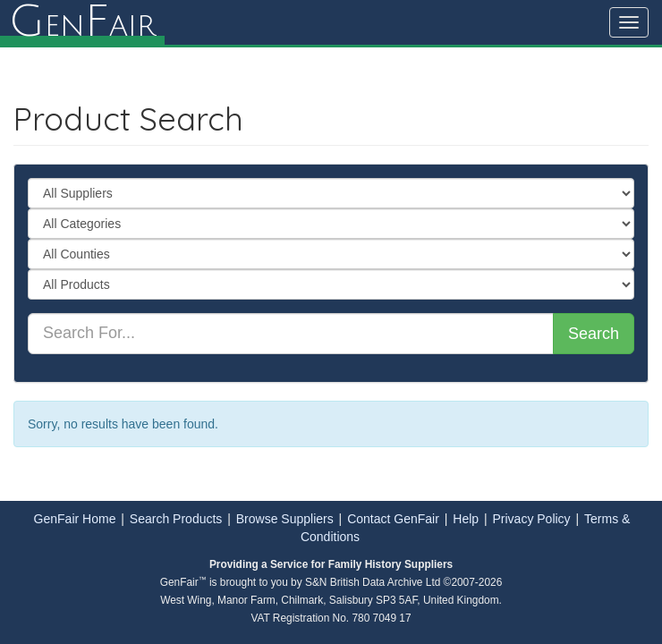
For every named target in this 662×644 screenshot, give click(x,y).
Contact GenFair (393, 519)
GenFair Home (75, 519)
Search (594, 334)
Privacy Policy (531, 519)
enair (82, 22)
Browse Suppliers (285, 519)
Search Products (176, 519)
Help (466, 519)
